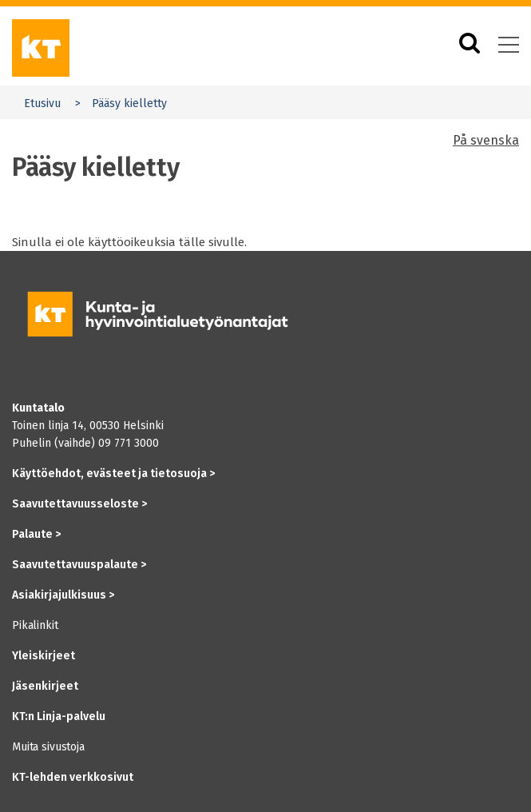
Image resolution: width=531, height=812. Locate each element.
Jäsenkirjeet (45, 686)
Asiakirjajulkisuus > (63, 595)
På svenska (486, 140)
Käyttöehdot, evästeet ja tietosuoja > (113, 474)
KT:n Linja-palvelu (59, 716)
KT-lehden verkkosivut (73, 777)
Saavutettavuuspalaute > (79, 565)
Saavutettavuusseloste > (79, 504)
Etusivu (42, 103)
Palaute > (36, 534)
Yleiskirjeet (44, 656)
